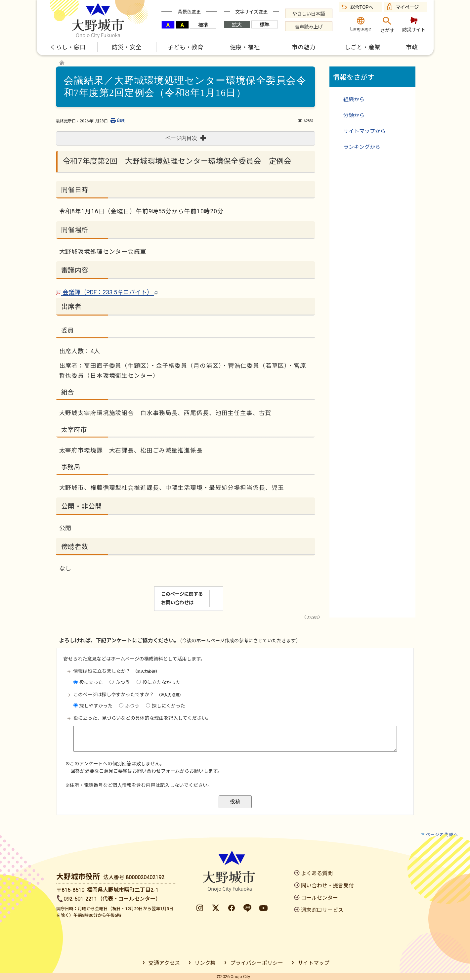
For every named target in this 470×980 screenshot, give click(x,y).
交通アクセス (164, 963)
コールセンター (320, 898)
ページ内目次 (186, 138)
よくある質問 (317, 873)
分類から (354, 115)
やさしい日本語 (309, 14)
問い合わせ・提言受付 (327, 886)
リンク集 (205, 963)
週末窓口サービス (322, 910)
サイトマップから (364, 131)
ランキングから (362, 147)
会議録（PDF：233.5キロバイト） (107, 292)
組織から (354, 99)
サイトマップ (314, 963)
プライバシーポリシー (257, 963)
